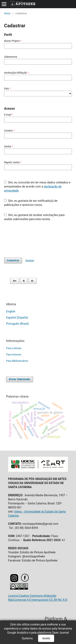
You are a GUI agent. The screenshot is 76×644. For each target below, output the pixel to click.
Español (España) (17, 318)
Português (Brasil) (17, 324)
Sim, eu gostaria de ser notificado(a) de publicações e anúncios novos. (31, 203)
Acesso (30, 260)
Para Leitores (14, 348)
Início (7, 13)
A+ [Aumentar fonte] (15, 281)
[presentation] (35, 239)
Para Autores (14, 355)
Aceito (46, 638)
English (11, 311)
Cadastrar (13, 260)
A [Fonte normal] (24, 281)
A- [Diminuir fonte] (32, 281)
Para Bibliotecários (17, 361)
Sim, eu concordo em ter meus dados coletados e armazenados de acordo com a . (37, 186)
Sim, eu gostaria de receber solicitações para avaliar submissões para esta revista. (34, 217)
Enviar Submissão (20, 379)
